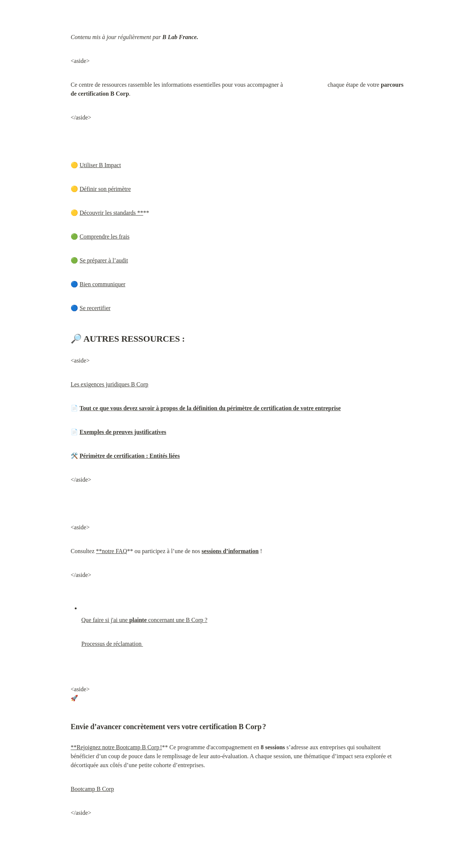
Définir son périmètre (105, 189)
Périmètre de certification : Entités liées (130, 456)
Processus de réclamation (112, 644)
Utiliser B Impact (100, 165)
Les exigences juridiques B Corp (110, 384)
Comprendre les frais (104, 237)
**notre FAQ (112, 551)
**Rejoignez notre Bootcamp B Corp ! (116, 747)
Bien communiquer (102, 284)
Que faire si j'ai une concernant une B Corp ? (144, 620)
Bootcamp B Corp (92, 789)
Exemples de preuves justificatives (123, 432)
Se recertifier (95, 308)
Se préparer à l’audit (104, 260)
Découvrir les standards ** (111, 213)
